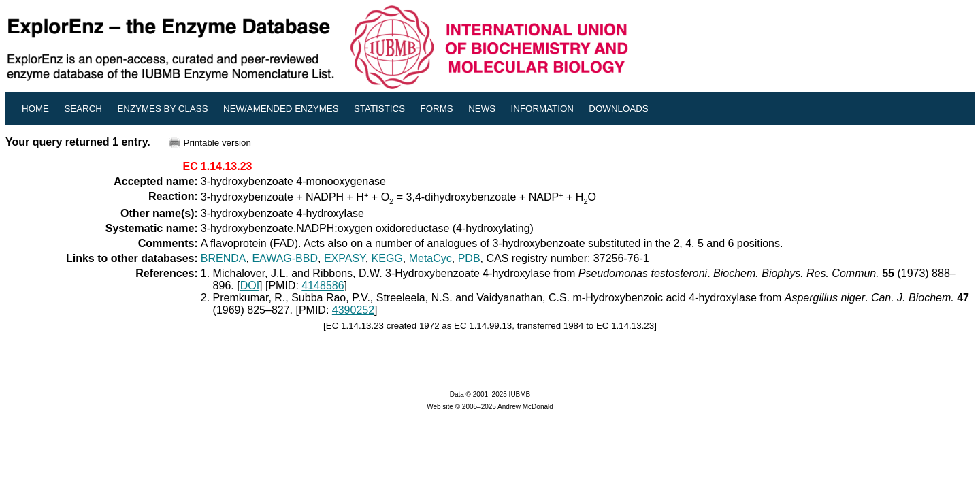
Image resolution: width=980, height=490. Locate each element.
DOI (250, 285)
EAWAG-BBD (285, 258)
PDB (469, 258)
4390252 (353, 310)
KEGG (387, 258)
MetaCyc (430, 258)
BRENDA (224, 258)
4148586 (323, 285)
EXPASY (345, 258)
